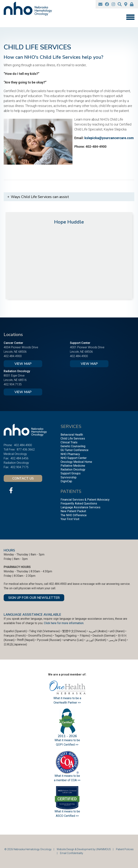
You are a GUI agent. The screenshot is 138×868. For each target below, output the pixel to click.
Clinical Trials (69, 442)
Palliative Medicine (73, 466)
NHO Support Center (74, 458)
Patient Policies (125, 849)
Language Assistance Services (80, 507)
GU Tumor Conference (75, 450)
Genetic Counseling (73, 446)
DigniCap (66, 481)
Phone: (8, 445)
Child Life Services (73, 438)
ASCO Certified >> (67, 816)
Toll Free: (9, 450)
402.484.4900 (13, 356)
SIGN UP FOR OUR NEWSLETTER (34, 598)
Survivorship (69, 477)
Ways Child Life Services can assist (40, 197)
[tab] (69, 197)
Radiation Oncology (73, 470)
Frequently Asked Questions (79, 503)
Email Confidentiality (72, 853)
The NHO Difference (74, 515)
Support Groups (71, 473)
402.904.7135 (13, 384)
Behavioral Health (72, 435)
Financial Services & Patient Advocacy (85, 500)
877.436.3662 (26, 450)
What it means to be (67, 811)
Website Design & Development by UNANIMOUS (84, 849)
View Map (23, 364)
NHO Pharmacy (70, 454)
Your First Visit (70, 519)
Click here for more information (64, 623)
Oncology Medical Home (76, 462)
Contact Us (23, 478)
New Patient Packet (73, 511)
